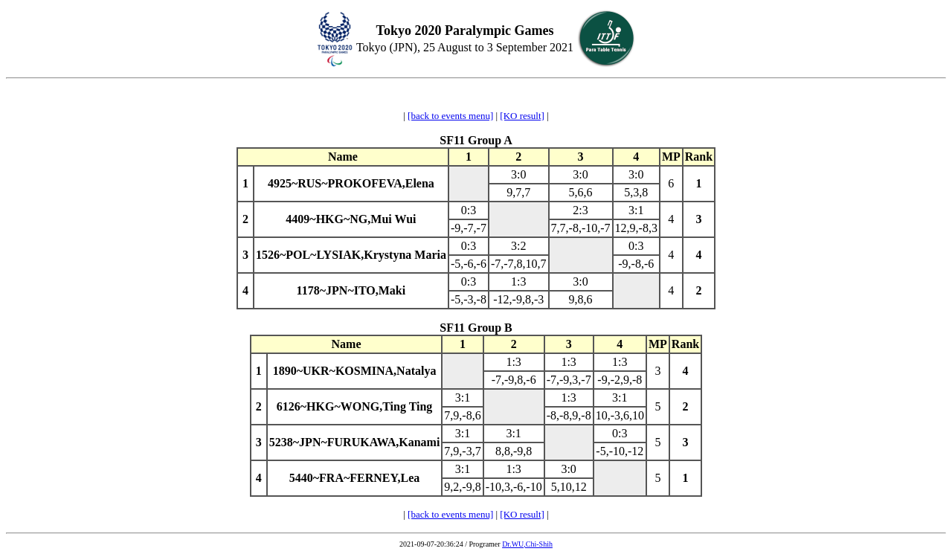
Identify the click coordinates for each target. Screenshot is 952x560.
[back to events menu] (450, 116)
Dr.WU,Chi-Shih (527, 544)
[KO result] (522, 116)
